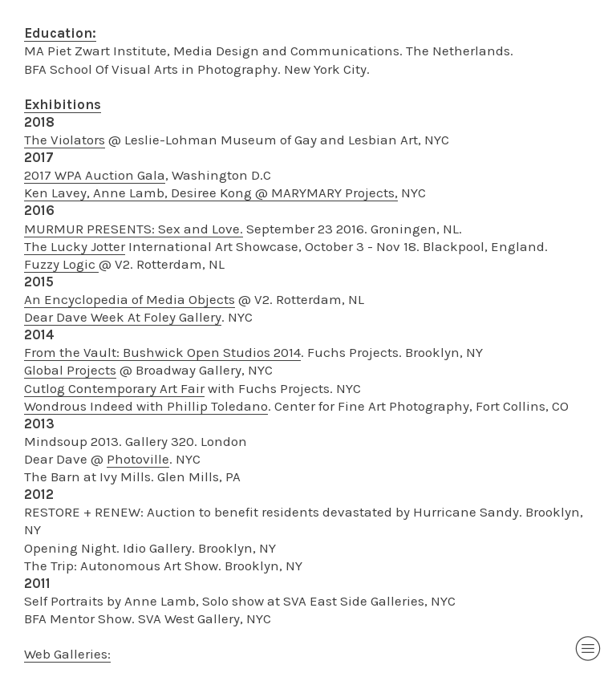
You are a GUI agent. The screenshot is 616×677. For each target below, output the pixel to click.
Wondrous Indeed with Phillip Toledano (146, 406)
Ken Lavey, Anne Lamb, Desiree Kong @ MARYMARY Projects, (211, 193)
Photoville (138, 459)
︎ (588, 649)
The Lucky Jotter (75, 246)
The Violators (65, 140)
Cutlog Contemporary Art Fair (114, 388)
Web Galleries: (67, 654)
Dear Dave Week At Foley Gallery (123, 317)
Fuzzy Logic (61, 264)
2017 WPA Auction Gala (95, 175)
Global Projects (70, 370)
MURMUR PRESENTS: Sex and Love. (134, 229)
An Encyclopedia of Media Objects (130, 299)
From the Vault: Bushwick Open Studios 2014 (162, 352)
